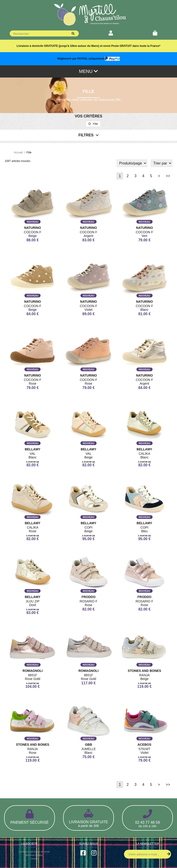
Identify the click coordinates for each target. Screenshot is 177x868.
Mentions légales (34, 855)
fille (93, 124)
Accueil (18, 153)
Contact (34, 859)
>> (168, 176)
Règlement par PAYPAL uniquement (88, 59)
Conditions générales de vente (34, 852)
